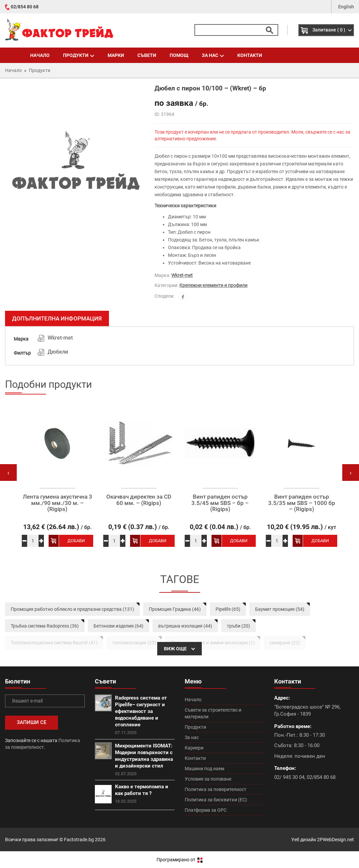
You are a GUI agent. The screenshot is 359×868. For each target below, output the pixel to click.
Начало (40, 55)
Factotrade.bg (79, 840)
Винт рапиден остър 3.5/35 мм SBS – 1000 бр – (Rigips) (302, 503)
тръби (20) (238, 626)
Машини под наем (204, 769)
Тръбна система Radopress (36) (45, 626)
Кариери (194, 748)
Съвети (147, 55)
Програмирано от (179, 860)
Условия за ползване (208, 779)
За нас (213, 55)
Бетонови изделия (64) (118, 626)
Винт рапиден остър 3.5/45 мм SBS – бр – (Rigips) (220, 503)
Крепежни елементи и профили (213, 285)
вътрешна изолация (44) (185, 626)
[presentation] (8, 473)
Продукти (79, 55)
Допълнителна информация (57, 318)
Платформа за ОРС (206, 810)
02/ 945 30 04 (289, 777)
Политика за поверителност (216, 789)
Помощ (179, 55)
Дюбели (58, 352)
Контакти (250, 55)
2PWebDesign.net (336, 840)
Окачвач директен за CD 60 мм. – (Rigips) (139, 500)
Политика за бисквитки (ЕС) (216, 800)
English (346, 7)
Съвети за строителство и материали (213, 713)
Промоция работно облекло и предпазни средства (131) (72, 609)
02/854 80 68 (25, 7)
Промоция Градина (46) (175, 609)
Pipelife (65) (228, 609)
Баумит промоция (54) (280, 609)
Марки (116, 55)
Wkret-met (182, 275)
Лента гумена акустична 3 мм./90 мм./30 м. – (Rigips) (57, 503)
